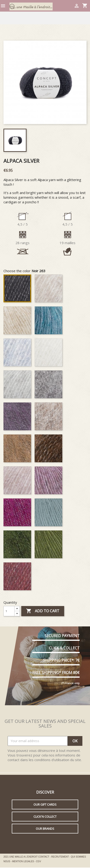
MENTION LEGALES (23, 861)
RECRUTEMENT (60, 857)
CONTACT (44, 857)
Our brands (45, 829)
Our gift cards (45, 804)
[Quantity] (9, 611)
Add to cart (43, 611)
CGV (39, 861)
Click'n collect (45, 817)
